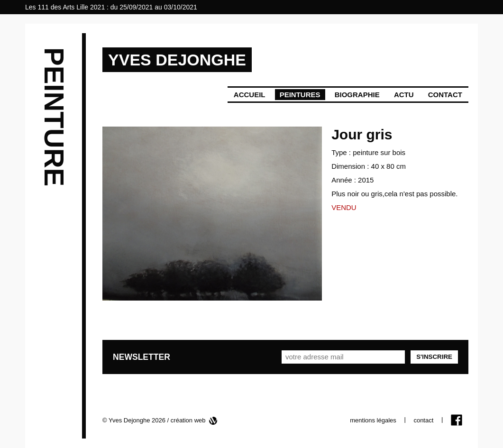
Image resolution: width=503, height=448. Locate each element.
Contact (445, 95)
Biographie (357, 95)
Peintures (300, 95)
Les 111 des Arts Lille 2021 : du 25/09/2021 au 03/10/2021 (111, 7)
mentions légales (373, 420)
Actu (404, 95)
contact (423, 420)
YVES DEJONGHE (177, 60)
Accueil (250, 95)
